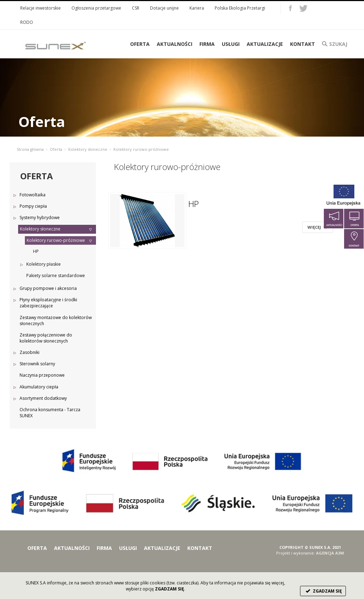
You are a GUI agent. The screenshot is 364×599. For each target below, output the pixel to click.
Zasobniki (30, 352)
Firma (207, 44)
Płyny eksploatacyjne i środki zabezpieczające (48, 303)
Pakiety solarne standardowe (56, 275)
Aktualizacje (265, 44)
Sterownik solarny (37, 364)
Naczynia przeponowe (42, 375)
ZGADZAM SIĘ (323, 591)
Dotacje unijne (164, 8)
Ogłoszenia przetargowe (96, 8)
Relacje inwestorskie (41, 8)
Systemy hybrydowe (40, 218)
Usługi (231, 44)
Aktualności (175, 44)
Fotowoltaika (33, 195)
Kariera (197, 8)
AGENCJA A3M (330, 553)
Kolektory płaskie (44, 264)
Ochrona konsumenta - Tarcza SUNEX (50, 413)
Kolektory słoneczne (88, 149)
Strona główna (30, 149)
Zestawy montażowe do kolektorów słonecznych (56, 320)
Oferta (56, 149)
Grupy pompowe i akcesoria (48, 288)
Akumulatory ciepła (39, 387)
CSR (136, 8)
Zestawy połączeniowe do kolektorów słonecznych (46, 338)
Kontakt (303, 44)
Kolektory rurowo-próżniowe (56, 240)
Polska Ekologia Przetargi (240, 8)
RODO (27, 22)
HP (36, 251)
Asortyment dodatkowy (43, 398)
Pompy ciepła (33, 206)
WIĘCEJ (318, 227)
